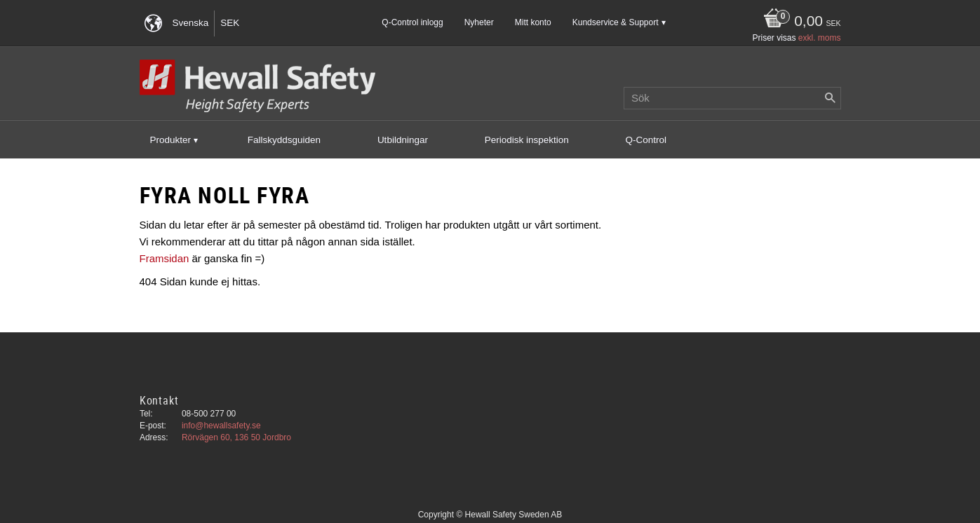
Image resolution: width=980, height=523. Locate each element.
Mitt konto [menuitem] (533, 22)
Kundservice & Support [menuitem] (616, 22)
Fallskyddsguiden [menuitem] (284, 140)
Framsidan (165, 258)
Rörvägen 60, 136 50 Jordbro (236, 437)
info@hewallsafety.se (221, 426)
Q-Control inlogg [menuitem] (412, 22)
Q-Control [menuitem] (646, 140)
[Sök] (831, 98)
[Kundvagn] (798, 22)
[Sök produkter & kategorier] (732, 98)
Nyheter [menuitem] (479, 22)
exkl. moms (820, 38)
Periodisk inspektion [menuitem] (527, 140)
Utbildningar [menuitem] (403, 140)
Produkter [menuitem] (171, 140)
